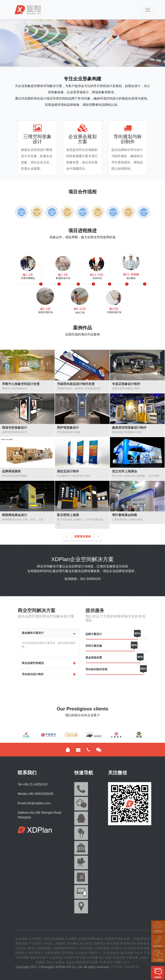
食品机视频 (73, 962)
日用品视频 (102, 948)
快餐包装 (100, 943)
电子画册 (105, 958)
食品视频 (126, 953)
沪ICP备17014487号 (125, 967)
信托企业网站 (55, 962)
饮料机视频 (53, 953)
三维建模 (59, 943)
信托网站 (73, 943)
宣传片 (32, 948)
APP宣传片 (36, 953)
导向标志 (116, 948)
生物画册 (56, 958)
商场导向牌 (90, 962)
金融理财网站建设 (91, 939)
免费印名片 (122, 962)
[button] (25, 736)
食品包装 (86, 943)
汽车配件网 (71, 958)
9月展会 (21, 948)
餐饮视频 (113, 943)
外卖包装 (130, 948)
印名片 (138, 953)
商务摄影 (22, 943)
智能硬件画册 (114, 939)
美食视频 (143, 943)
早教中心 (95, 953)
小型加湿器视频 (53, 939)
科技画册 (119, 958)
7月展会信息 (110, 953)
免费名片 (21, 953)
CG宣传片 (106, 962)
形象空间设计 (39, 958)
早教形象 (132, 958)
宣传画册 (86, 948)
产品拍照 (35, 943)
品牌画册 (44, 948)
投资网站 (68, 953)
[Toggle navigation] (148, 10)
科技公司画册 (89, 958)
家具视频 (143, 948)
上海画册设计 (141, 939)
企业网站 (71, 939)
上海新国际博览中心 (65, 948)
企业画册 (21, 939)
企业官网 (35, 939)
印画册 (47, 943)
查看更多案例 (82, 536)
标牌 (127, 939)
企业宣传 (81, 953)
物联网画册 (128, 943)
